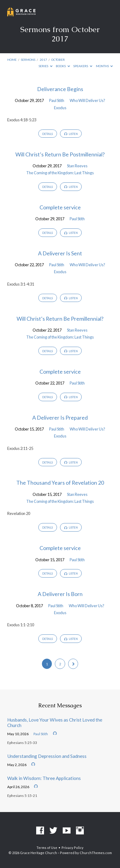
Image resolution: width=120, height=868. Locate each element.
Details (47, 134)
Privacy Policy (73, 848)
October (58, 60)
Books (63, 66)
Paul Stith (57, 100)
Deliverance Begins (60, 89)
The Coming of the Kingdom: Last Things (60, 173)
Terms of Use (47, 848)
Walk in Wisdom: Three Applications (44, 778)
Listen (71, 134)
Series (46, 66)
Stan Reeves (77, 166)
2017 (43, 60)
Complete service (60, 207)
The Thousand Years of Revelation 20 (60, 483)
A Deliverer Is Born (60, 594)
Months (104, 66)
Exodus (60, 108)
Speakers (83, 66)
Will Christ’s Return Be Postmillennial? (60, 154)
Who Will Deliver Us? (87, 100)
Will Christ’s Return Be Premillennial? (60, 319)
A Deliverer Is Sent (60, 253)
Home (12, 60)
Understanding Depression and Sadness (47, 756)
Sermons (28, 60)
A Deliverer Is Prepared (60, 418)
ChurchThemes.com (96, 853)
